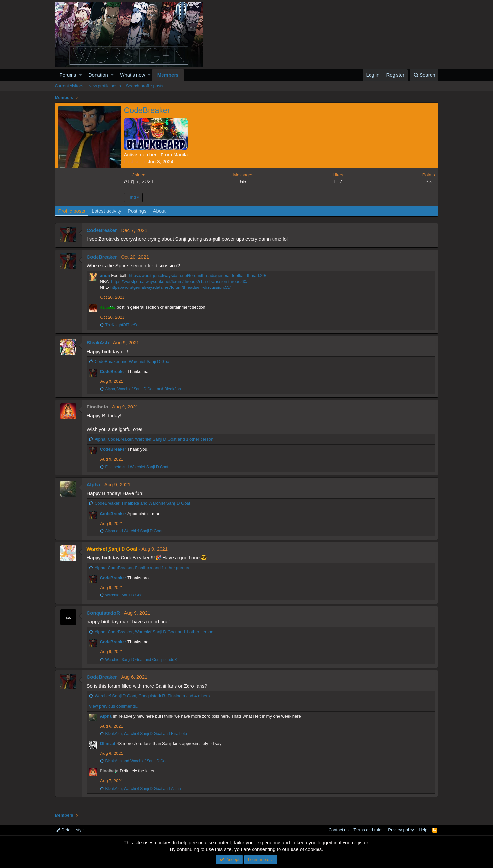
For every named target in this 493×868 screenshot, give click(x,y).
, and (143, 389)
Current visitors (69, 86)
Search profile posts (145, 86)
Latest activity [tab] (106, 211)
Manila (180, 155)
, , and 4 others (152, 696)
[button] (80, 75)
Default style (71, 830)
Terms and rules (368, 830)
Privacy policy (401, 830)
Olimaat (108, 744)
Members (168, 75)
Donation (98, 75)
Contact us (339, 830)
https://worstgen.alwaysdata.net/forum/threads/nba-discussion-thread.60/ (179, 281)
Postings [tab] (137, 211)
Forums (68, 75)
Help (423, 830)
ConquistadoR (104, 613)
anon (105, 276)
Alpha (94, 484)
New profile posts (105, 86)
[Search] (424, 75)
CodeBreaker (102, 230)
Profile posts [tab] (72, 211)
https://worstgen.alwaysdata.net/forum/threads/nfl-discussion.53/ (171, 287)
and (133, 361)
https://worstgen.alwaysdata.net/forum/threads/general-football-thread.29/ (197, 276)
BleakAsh (98, 343)
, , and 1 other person (154, 439)
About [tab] (159, 211)
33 (428, 182)
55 (243, 182)
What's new (132, 75)
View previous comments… (115, 706)
